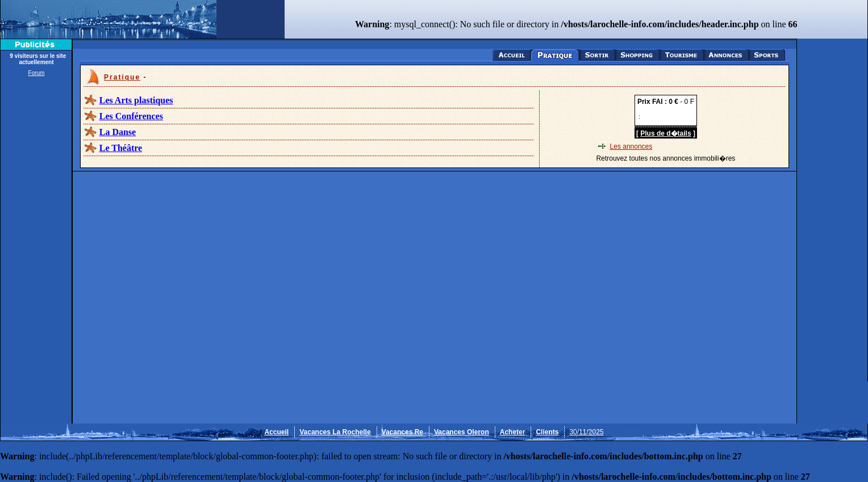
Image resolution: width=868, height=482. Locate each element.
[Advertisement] (36, 251)
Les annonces (631, 146)
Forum (37, 73)
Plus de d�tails (665, 133)
